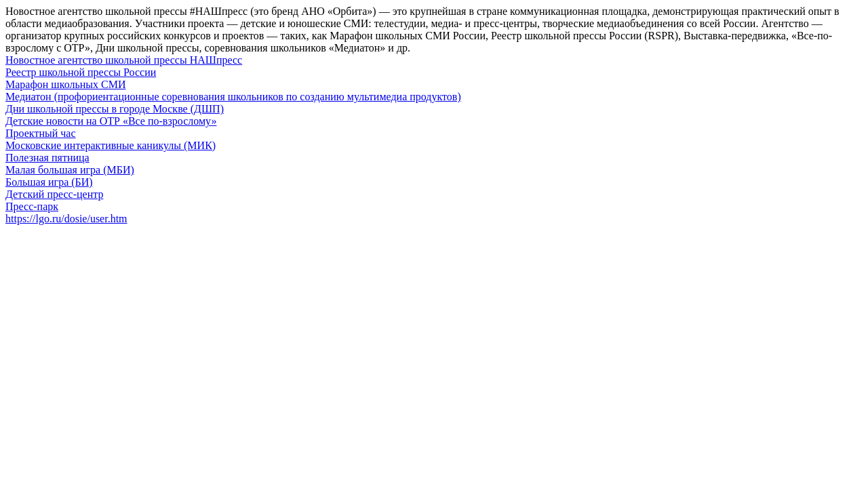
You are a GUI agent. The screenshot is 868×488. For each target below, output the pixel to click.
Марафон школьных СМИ (65, 84)
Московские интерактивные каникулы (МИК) (111, 145)
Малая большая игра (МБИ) (70, 170)
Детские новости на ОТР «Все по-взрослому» (111, 121)
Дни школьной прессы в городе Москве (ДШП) (115, 109)
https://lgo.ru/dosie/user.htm (66, 219)
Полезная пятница (47, 158)
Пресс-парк (32, 206)
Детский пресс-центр (54, 194)
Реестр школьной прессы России (81, 72)
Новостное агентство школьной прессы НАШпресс (124, 60)
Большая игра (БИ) (49, 182)
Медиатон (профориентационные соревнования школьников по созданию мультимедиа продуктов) (233, 97)
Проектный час (41, 133)
